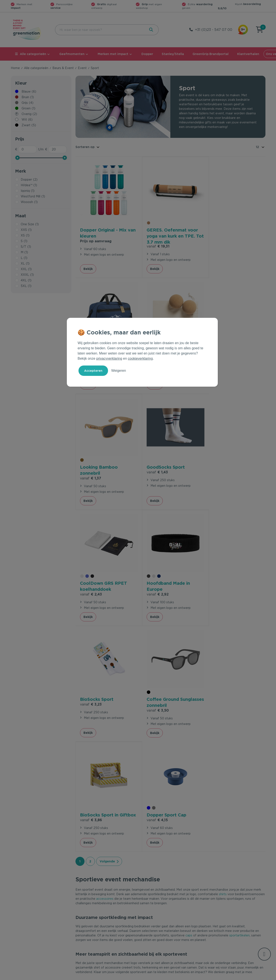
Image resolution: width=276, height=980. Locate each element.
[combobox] (100, 30)
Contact (81, 900)
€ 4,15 (217, 574)
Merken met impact (113, 54)
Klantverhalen (248, 54)
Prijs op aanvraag (96, 237)
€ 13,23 (218, 237)
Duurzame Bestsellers (156, 914)
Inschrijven (223, 853)
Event (82, 68)
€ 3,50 (91, 580)
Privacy (219, 976)
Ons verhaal (213, 900)
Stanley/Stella (173, 54)
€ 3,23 (217, 461)
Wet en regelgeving (90, 914)
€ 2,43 (91, 467)
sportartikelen (239, 695)
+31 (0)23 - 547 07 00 (214, 30)
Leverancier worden (155, 921)
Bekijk (88, 265)
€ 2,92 (154, 467)
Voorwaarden (196, 976)
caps (189, 695)
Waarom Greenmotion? (222, 907)
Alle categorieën (31, 54)
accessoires (105, 659)
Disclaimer (258, 976)
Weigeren (119, 371)
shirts (223, 654)
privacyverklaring (109, 358)
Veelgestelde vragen (91, 907)
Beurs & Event (63, 68)
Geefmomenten (72, 54)
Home (15, 68)
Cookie (237, 976)
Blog (208, 921)
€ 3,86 (154, 580)
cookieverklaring (140, 358)
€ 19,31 (155, 242)
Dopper (147, 54)
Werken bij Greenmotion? (224, 914)
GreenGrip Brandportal (211, 54)
